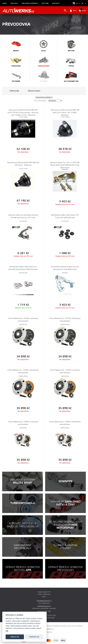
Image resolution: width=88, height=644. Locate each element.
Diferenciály (14, 91)
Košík (82, 11)
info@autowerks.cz (44, 606)
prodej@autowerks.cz (44, 601)
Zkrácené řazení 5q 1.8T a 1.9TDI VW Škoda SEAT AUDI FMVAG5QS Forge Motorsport (65, 165)
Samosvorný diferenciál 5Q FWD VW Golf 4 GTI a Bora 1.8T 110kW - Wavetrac (65, 113)
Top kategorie (40, 101)
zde (7, 631)
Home (4, 3)
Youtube (45, 3)
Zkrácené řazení (34, 91)
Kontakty (56, 3)
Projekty (14, 3)
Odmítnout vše (34, 637)
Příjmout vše (15, 637)
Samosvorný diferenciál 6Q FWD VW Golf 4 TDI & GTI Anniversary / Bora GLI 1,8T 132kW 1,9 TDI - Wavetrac (23, 113)
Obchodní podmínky (30, 3)
